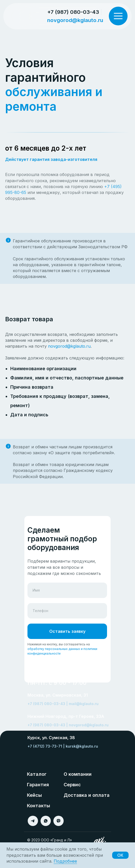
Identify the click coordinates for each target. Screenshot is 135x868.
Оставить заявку (67, 631)
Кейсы (34, 795)
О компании (78, 774)
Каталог (37, 774)
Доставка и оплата (87, 795)
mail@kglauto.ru (84, 704)
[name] (67, 590)
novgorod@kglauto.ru (75, 20)
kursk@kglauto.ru (82, 746)
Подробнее (65, 861)
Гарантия (38, 785)
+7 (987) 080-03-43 (73, 12)
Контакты (38, 806)
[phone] (67, 611)
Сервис (72, 785)
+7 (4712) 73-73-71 (45, 746)
